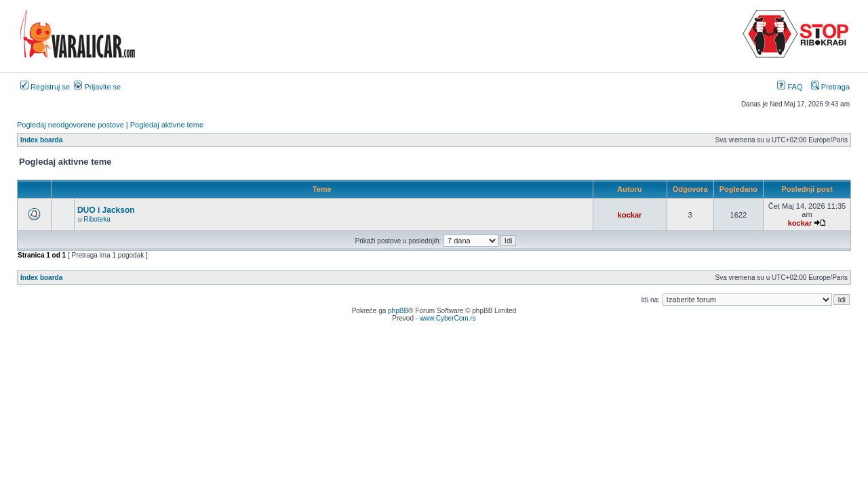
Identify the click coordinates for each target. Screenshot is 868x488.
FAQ (790, 87)
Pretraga (830, 87)
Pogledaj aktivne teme (167, 125)
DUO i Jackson (106, 210)
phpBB (398, 311)
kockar (630, 215)
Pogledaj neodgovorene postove (71, 125)
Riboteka (97, 219)
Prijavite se (97, 87)
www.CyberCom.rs (448, 318)
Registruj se (45, 87)
